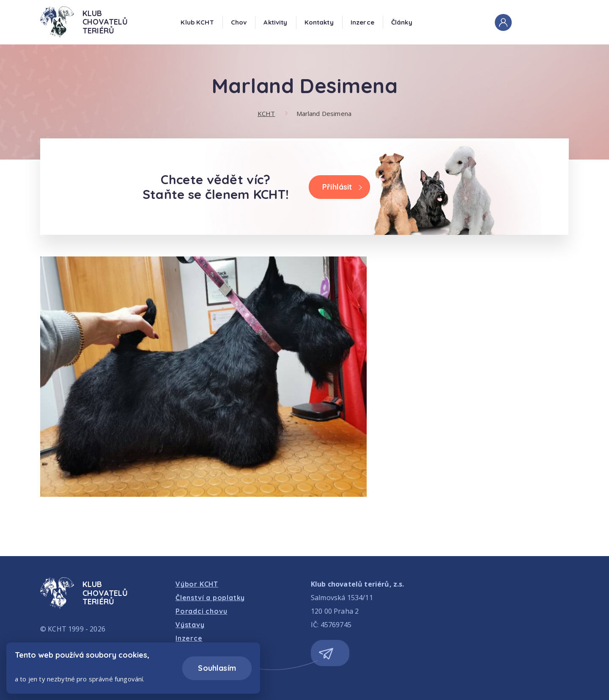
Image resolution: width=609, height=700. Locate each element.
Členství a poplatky (210, 598)
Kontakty (319, 22)
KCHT (266, 113)
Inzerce (362, 22)
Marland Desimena (324, 113)
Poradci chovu (201, 611)
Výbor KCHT (197, 584)
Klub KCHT (197, 22)
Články (402, 22)
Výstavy (190, 625)
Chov (239, 22)
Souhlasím (217, 668)
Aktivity (275, 22)
